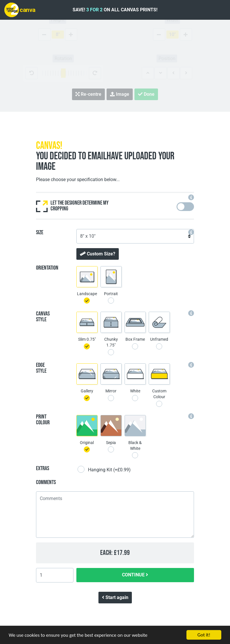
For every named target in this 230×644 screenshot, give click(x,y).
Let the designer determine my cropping (72, 206)
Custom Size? (98, 254)
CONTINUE (135, 575)
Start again (115, 597)
